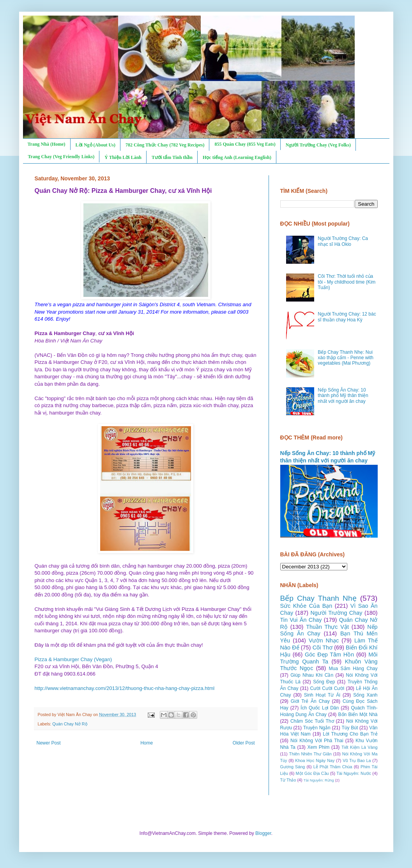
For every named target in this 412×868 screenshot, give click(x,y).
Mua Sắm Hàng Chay (353, 669)
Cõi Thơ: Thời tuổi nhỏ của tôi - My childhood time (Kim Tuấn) (347, 282)
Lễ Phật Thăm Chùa (333, 767)
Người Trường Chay (337, 613)
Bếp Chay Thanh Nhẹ (318, 598)
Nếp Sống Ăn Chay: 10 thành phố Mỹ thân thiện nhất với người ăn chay (343, 396)
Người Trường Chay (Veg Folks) (318, 145)
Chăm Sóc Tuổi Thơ (312, 721)
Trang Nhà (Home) (47, 144)
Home (147, 743)
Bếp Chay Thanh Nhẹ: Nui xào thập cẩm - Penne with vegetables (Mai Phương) (346, 358)
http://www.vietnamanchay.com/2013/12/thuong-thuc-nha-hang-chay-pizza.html (125, 688)
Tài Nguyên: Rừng (319, 780)
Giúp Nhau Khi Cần (312, 675)
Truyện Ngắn (317, 728)
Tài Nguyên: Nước (354, 773)
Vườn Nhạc (324, 640)
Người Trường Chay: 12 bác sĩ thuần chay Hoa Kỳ (347, 317)
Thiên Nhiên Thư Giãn (310, 754)
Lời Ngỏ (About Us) (95, 145)
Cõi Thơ (323, 647)
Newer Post (49, 743)
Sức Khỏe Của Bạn (306, 606)
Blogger (263, 833)
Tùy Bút (350, 728)
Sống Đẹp (324, 682)
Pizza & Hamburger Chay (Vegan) (73, 659)
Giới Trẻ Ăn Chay (310, 701)
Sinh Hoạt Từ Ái (322, 695)
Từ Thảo (288, 780)
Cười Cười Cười (327, 688)
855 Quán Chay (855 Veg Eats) (245, 144)
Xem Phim (318, 747)
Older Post (244, 743)
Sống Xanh (365, 695)
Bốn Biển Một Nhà (358, 715)
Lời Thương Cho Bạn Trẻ (350, 734)
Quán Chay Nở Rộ (70, 724)
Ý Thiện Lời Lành (123, 157)
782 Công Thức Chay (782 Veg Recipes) (165, 145)
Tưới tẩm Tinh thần (172, 157)
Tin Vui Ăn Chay (301, 620)
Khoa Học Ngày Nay (315, 760)
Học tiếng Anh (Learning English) (237, 157)
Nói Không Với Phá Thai (317, 741)
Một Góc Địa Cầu (312, 773)
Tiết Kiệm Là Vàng (360, 747)
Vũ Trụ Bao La (357, 760)
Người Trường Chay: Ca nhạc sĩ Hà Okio (343, 241)
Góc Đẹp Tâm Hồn (329, 655)
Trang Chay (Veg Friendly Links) (61, 157)
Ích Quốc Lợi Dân (320, 708)
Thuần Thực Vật (327, 627)
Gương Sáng (293, 767)
